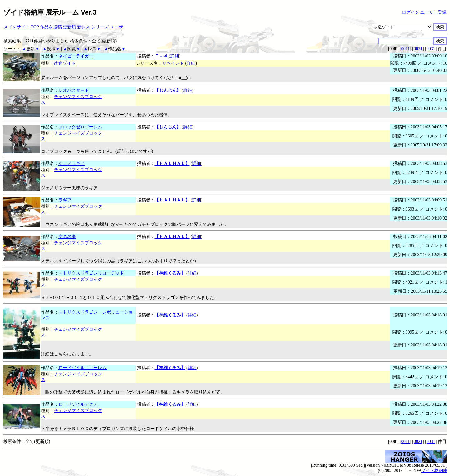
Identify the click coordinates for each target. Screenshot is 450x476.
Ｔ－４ (161, 56)
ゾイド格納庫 (434, 471)
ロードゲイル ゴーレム (82, 368)
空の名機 (67, 237)
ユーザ (117, 27)
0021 (418, 49)
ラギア (65, 200)
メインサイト (17, 27)
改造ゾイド (65, 63)
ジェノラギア (72, 164)
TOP (35, 27)
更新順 (69, 27)
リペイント (173, 63)
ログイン (411, 12)
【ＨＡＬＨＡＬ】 (172, 164)
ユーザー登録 (433, 12)
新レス (84, 27)
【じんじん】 (168, 90)
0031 (431, 49)
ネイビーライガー (76, 56)
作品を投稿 (51, 27)
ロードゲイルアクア (78, 404)
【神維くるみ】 (170, 273)
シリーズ (100, 27)
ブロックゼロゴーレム (80, 127)
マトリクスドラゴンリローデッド (91, 273)
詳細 (175, 56)
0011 (405, 49)
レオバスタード (74, 90)
